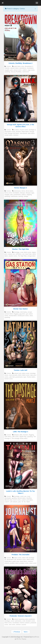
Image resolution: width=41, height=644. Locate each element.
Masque (23, 193)
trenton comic (9, 379)
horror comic (17, 500)
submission (26, 72)
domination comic (10, 132)
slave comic (33, 563)
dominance (23, 68)
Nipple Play (23, 437)
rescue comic (18, 70)
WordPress (35, 637)
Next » (26, 632)
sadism (25, 70)
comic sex (23, 496)
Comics (9, 66)
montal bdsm (13, 316)
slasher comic (13, 256)
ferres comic (8, 193)
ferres (23, 191)
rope (25, 377)
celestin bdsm (14, 68)
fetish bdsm (25, 132)
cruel (22, 252)
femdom (18, 132)
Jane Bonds (23, 133)
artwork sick (18, 373)
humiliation (30, 68)
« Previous (16, 632)
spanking (7, 72)
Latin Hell (12, 377)
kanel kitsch (24, 561)
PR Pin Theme (21, 639)
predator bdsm (14, 563)
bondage (17, 252)
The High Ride (22, 256)
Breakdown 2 (29, 66)
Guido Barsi (8, 561)
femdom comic (21, 560)
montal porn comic (23, 316)
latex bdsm (31, 133)
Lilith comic (15, 437)
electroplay (24, 312)
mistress (16, 135)
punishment (17, 195)
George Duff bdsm (13, 133)
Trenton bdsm (31, 377)
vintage (26, 196)
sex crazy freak (27, 254)
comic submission (16, 621)
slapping (29, 195)
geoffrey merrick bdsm (19, 498)
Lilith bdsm (8, 437)
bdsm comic (26, 373)
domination (8, 498)
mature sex (11, 254)
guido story (16, 561)
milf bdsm (19, 254)
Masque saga (30, 193)
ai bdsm (16, 130)
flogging (16, 314)
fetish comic (28, 252)
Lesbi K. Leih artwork (11, 502)
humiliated (16, 623)
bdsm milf (25, 558)
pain (11, 70)
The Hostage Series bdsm (19, 438)
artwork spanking (19, 619)
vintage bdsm (31, 256)
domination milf (12, 560)
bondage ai (32, 130)
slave (31, 316)
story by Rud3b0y (16, 72)
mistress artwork (25, 623)
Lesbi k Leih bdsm (27, 500)
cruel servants (13, 375)
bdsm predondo (30, 619)
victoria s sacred (21, 625)
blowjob (16, 435)
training (21, 196)
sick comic (12, 625)
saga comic (31, 70)
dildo (21, 435)
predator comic (24, 563)
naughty (7, 70)
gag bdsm (22, 314)
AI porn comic (24, 130)
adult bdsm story (19, 66)
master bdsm (8, 135)
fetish (20, 375)
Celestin (7, 68)
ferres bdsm (29, 191)
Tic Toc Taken (26, 502)
